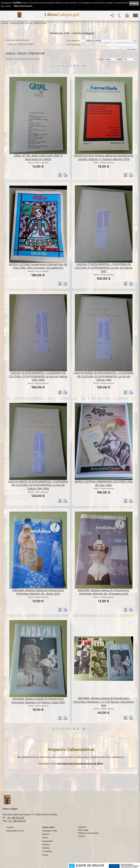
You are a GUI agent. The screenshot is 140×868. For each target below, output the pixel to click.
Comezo (5, 23)
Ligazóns (82, 827)
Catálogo (10, 53)
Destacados (48, 841)
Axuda (45, 855)
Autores (46, 834)
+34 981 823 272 (15, 818)
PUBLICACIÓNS (40, 23)
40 (84, 66)
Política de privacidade (88, 833)
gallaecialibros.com (15, 831)
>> (88, 66)
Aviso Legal (83, 830)
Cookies (82, 836)
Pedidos (46, 848)
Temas (45, 838)
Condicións (47, 851)
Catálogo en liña (17, 23)
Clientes (46, 845)
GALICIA (29, 23)
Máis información (23, 6)
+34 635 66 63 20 (17, 821)
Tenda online (48, 827)
